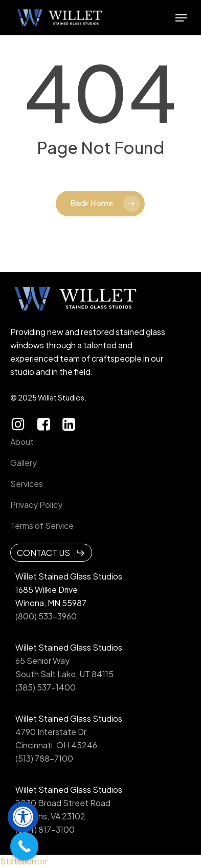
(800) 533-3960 (46, 616)
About (22, 442)
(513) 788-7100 (44, 758)
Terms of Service (42, 526)
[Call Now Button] (24, 846)
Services (27, 484)
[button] (23, 817)
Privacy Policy (36, 505)
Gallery (24, 463)
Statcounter (24, 861)
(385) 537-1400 (46, 687)
